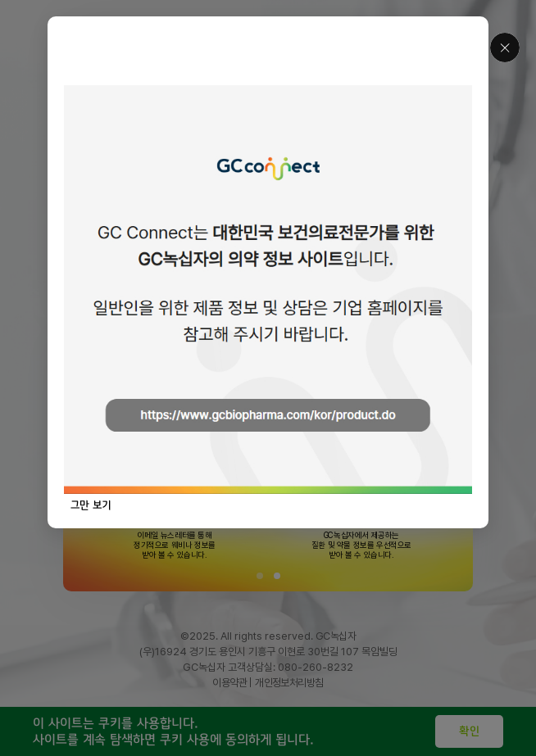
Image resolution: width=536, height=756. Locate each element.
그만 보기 (91, 505)
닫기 (505, 48)
